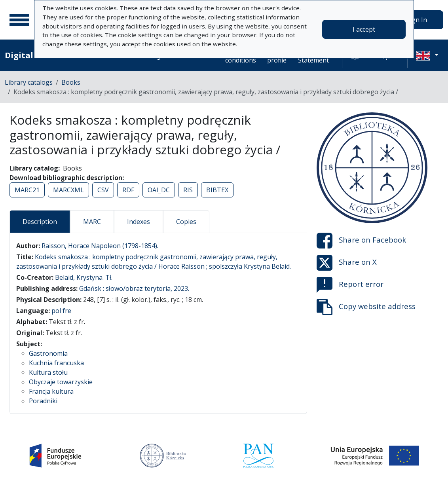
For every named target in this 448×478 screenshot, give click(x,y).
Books (71, 82)
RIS (188, 190)
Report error (350, 285)
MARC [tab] (92, 222)
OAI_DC (159, 190)
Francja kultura (51, 391)
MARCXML (68, 190)
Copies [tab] (186, 222)
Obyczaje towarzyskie (61, 382)
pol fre (61, 311)
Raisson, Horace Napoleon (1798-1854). (100, 246)
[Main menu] (19, 20)
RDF (128, 190)
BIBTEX (217, 190)
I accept (364, 29)
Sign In (417, 20)
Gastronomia (48, 353)
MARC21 (27, 190)
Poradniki (43, 401)
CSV (103, 190)
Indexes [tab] (139, 222)
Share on (361, 241)
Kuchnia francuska (56, 363)
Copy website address (366, 307)
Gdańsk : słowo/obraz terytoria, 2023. (134, 288)
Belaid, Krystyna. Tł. (84, 277)
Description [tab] (40, 222)
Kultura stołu (48, 372)
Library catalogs (29, 82)
